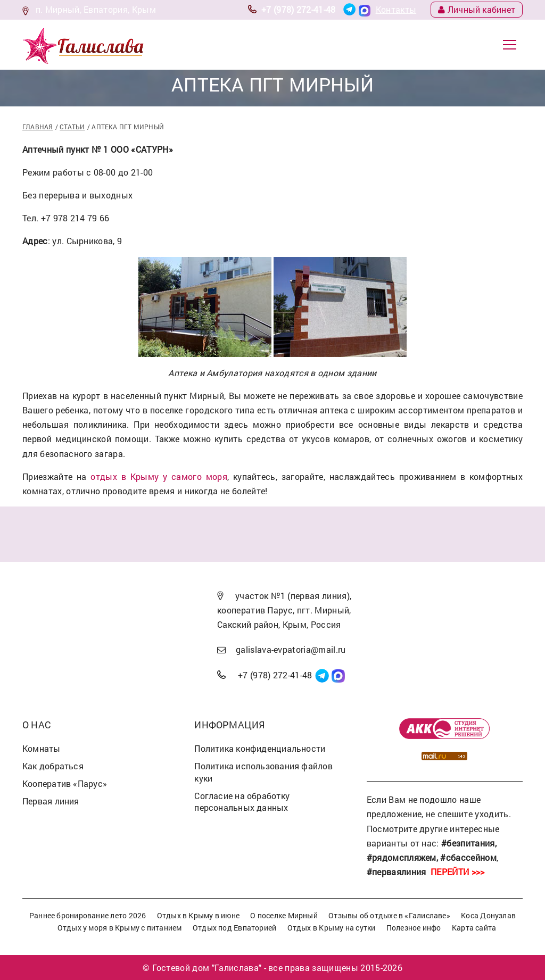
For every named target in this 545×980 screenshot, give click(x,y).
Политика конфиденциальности (260, 748)
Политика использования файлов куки (263, 772)
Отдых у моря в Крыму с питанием (120, 928)
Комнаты (42, 748)
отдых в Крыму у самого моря (159, 476)
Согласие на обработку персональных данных (242, 802)
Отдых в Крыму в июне (198, 915)
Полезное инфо (414, 928)
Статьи (72, 127)
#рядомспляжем (402, 857)
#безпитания (468, 843)
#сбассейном (468, 857)
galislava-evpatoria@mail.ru (291, 649)
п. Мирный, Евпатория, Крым (96, 9)
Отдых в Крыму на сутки (332, 928)
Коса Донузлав (488, 915)
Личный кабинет (477, 9)
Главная (38, 127)
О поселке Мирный (284, 915)
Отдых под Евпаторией (234, 928)
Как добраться (53, 766)
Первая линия (51, 801)
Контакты (396, 9)
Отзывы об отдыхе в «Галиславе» (389, 915)
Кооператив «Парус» (65, 783)
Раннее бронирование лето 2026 (88, 915)
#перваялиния (397, 872)
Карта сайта (474, 928)
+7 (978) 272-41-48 (299, 9)
